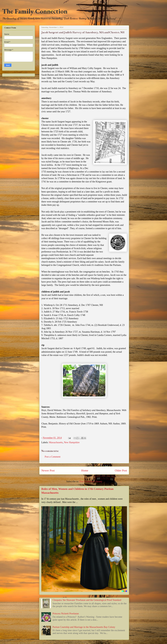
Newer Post (48, 470)
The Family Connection (35, 11)
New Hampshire (72, 442)
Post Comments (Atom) (91, 481)
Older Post (121, 470)
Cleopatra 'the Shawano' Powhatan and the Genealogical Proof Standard (87, 600)
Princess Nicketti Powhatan (66, 614)
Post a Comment (53, 457)
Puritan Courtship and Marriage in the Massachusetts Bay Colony (84, 627)
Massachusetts (56, 442)
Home (85, 470)
